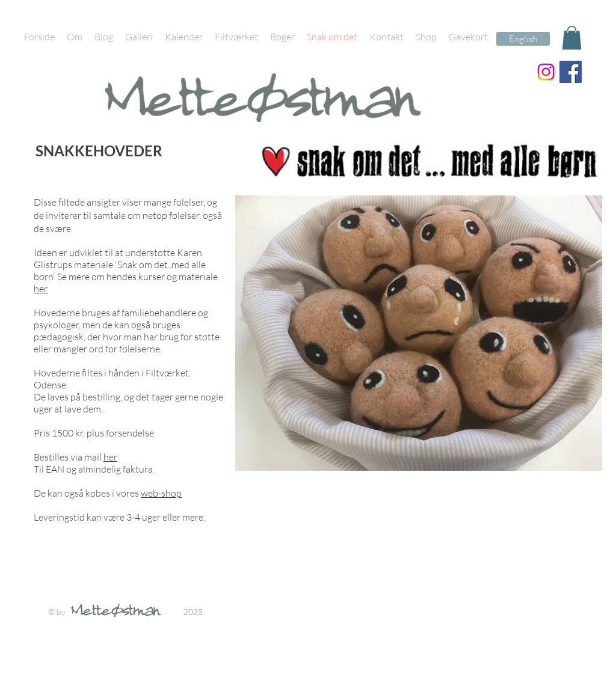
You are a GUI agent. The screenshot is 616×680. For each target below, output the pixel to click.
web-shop (161, 493)
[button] (572, 38)
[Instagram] (546, 72)
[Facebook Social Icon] (571, 72)
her (41, 289)
